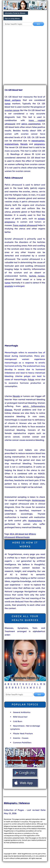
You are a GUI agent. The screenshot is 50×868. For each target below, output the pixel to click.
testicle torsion (37, 276)
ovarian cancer (12, 110)
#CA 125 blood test (19, 534)
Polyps (31, 379)
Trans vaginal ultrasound (25, 225)
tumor (8, 104)
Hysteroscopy (38, 500)
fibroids (24, 144)
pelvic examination (31, 124)
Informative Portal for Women (15, 13)
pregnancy (39, 144)
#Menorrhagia (23, 537)
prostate (9, 286)
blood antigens (13, 100)
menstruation (38, 141)
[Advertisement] (25, 56)
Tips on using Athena (12, 19)
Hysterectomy (35, 521)
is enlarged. (19, 286)
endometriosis (12, 144)
